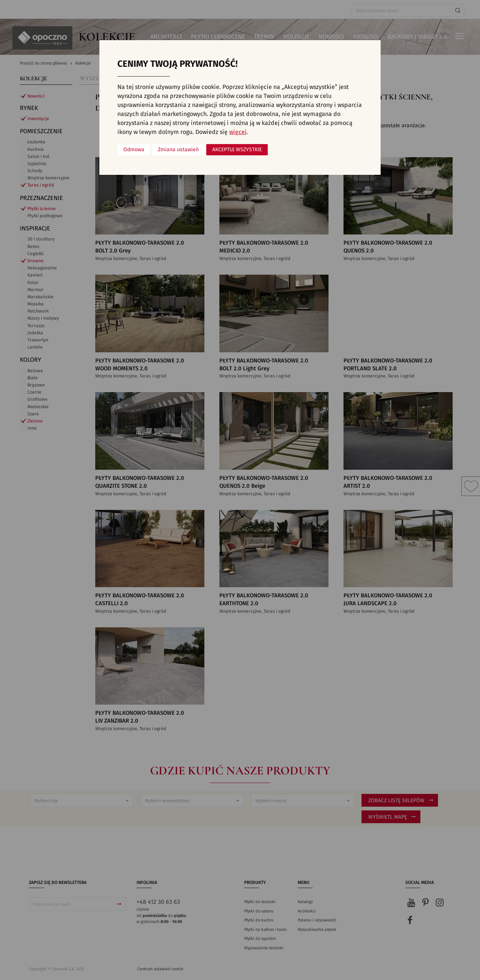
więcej (238, 132)
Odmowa (134, 150)
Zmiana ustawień (178, 150)
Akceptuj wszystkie (237, 150)
